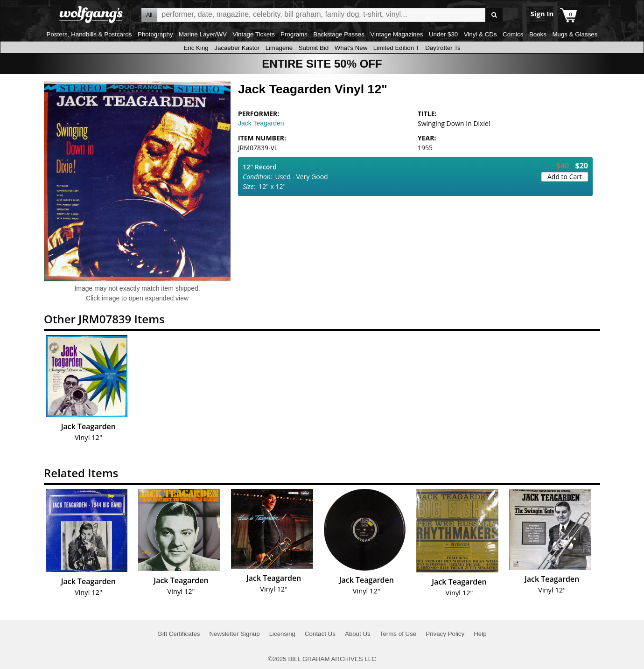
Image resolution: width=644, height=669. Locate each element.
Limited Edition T (396, 48)
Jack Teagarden (261, 123)
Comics (513, 34)
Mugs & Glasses (575, 34)
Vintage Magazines (396, 34)
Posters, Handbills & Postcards (89, 34)
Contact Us (320, 634)
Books (538, 34)
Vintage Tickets (253, 34)
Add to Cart (565, 177)
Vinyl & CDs (480, 34)
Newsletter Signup (234, 634)
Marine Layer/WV (203, 34)
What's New (351, 48)
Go (494, 15)
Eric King (196, 48)
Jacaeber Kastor (237, 48)
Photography (155, 34)
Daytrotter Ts (443, 48)
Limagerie (279, 48)
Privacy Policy (445, 634)
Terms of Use (398, 634)
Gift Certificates (178, 634)
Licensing (282, 634)
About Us (358, 634)
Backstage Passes (339, 34)
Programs (294, 34)
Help (480, 634)
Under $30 (443, 34)
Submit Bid (314, 48)
